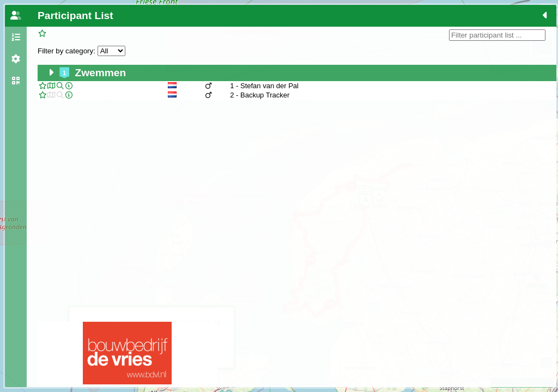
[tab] (16, 16)
